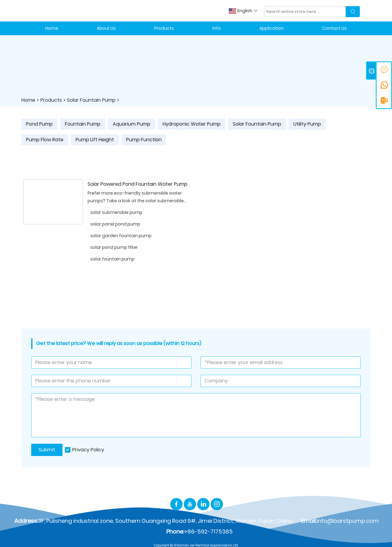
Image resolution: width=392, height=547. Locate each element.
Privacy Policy (88, 450)
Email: (309, 521)
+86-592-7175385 (208, 532)
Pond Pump (39, 124)
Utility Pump (307, 124)
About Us (106, 28)
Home (52, 28)
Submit (47, 450)
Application (271, 28)
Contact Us (334, 28)
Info (217, 28)
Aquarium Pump (132, 124)
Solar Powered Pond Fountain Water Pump (138, 184)
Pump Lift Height (95, 140)
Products (164, 28)
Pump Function (144, 140)
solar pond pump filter (114, 247)
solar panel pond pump (115, 224)
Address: (26, 521)
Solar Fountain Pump (91, 100)
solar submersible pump (116, 212)
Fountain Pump (83, 124)
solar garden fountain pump (121, 236)
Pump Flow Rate (45, 140)
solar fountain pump (112, 259)
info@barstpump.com (348, 521)
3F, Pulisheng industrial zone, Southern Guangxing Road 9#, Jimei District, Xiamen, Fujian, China (165, 521)
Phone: (175, 532)
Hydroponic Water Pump (192, 124)
